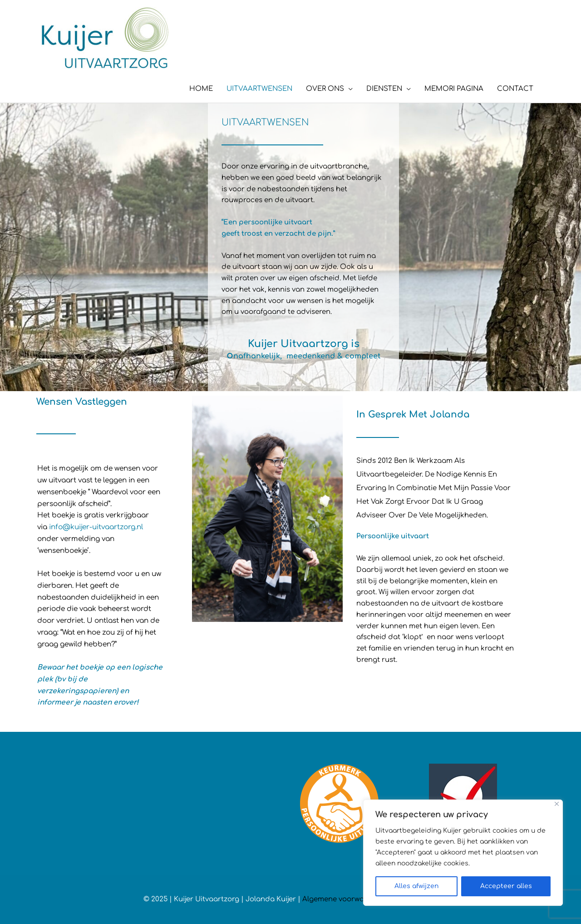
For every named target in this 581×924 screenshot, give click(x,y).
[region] (463, 853)
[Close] (557, 804)
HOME (201, 89)
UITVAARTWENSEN (259, 89)
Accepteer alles (506, 886)
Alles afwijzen (417, 886)
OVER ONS (325, 89)
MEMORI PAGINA (454, 89)
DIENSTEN (384, 89)
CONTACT (515, 89)
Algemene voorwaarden (344, 899)
